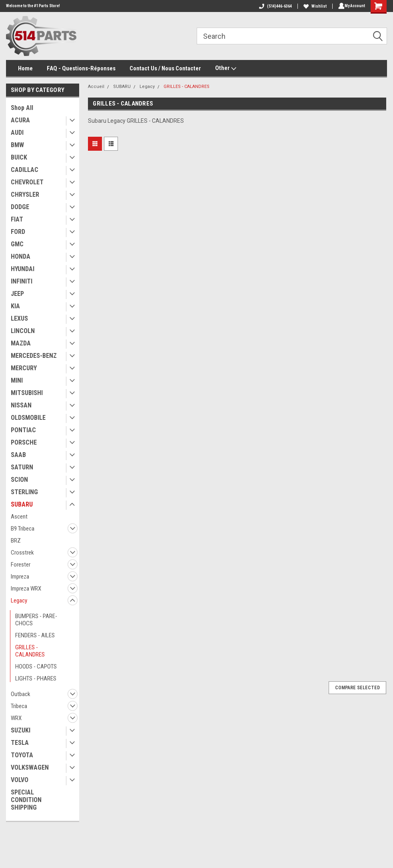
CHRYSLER (25, 195)
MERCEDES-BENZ (34, 356)
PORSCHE (24, 442)
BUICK (19, 157)
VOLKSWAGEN (30, 767)
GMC (17, 244)
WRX (16, 718)
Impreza (20, 577)
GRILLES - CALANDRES (30, 651)
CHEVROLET (27, 182)
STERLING (24, 492)
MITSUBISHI (27, 393)
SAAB (18, 455)
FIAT (17, 219)
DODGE (20, 207)
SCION (19, 480)
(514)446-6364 (274, 6)
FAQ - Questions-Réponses (81, 68)
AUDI (17, 133)
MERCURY (24, 368)
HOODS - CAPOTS (36, 666)
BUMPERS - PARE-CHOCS (36, 620)
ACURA (20, 120)
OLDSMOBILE (28, 418)
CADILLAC (25, 170)
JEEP (17, 294)
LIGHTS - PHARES (36, 678)
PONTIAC (23, 430)
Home (25, 68)
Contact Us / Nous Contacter (165, 68)
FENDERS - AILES (35, 635)
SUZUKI (21, 730)
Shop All (22, 108)
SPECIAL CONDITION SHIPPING (26, 800)
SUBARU (22, 504)
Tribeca (19, 706)
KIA (15, 306)
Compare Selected (357, 688)
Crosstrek (22, 553)
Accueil (96, 87)
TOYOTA (22, 755)
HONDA (21, 256)
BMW (17, 145)
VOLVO (20, 780)
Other (226, 68)
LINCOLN (23, 331)
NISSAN (21, 405)
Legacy (19, 601)
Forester (21, 565)
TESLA (20, 743)
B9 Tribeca (23, 529)
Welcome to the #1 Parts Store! (33, 6)
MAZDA (21, 343)
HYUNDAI (23, 269)
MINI (17, 380)
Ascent (19, 517)
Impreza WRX (26, 589)
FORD (18, 232)
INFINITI (22, 281)
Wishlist (313, 6)
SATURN (22, 467)
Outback (21, 694)
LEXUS (19, 318)
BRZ (16, 541)
